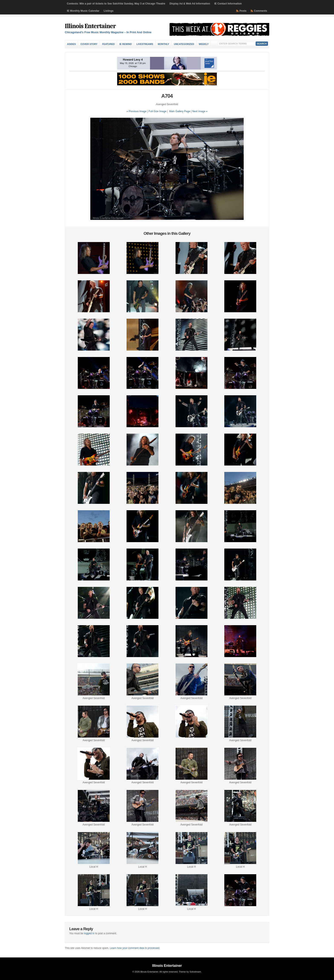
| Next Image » (199, 111)
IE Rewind (126, 44)
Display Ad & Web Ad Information (190, 4)
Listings (109, 11)
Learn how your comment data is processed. (135, 948)
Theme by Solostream (190, 972)
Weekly (204, 44)
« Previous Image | (137, 111)
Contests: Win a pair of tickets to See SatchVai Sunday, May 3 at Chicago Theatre (116, 4)
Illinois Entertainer (90, 26)
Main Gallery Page (180, 111)
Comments (261, 11)
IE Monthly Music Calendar (83, 11)
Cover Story (89, 44)
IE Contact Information (228, 4)
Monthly (163, 44)
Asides (71, 44)
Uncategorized (184, 44)
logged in (89, 933)
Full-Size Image (157, 111)
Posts (243, 11)
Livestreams (145, 44)
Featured (108, 44)
